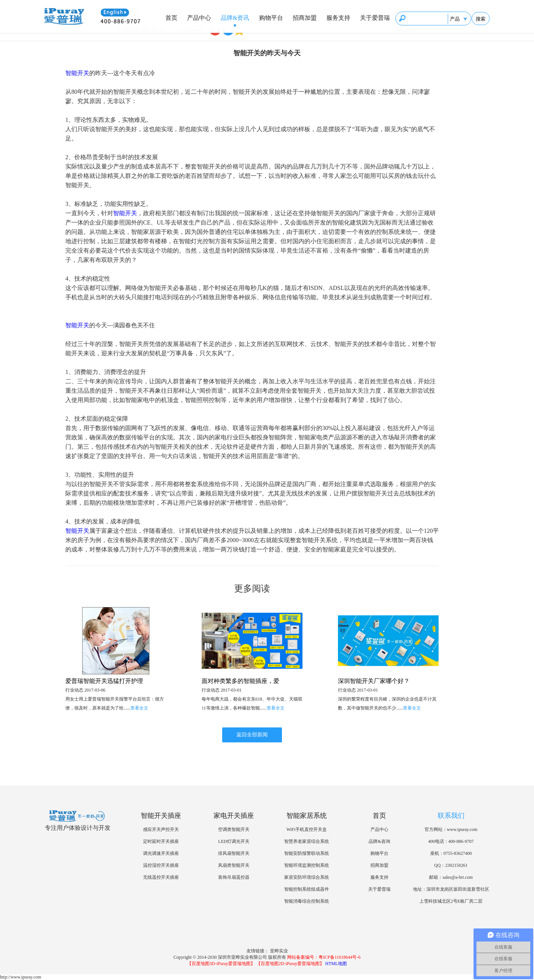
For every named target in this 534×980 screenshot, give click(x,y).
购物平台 (271, 18)
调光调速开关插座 (161, 853)
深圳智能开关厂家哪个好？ (374, 681)
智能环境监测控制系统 (307, 865)
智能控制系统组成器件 (307, 889)
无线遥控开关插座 (161, 877)
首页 (171, 18)
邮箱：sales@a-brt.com (451, 877)
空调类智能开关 (234, 829)
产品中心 (199, 18)
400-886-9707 (461, 841)
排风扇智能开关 (234, 853)
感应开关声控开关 (161, 829)
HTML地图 (336, 964)
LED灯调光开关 (234, 841)
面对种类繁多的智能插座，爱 (240, 681)
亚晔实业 (279, 951)
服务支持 (338, 18)
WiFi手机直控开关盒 (307, 829)
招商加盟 (305, 18)
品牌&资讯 (235, 18)
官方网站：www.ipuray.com (451, 829)
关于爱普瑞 (375, 18)
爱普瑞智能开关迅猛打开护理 (104, 681)
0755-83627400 (458, 853)
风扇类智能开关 (234, 865)
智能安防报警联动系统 (307, 853)
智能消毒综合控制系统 (307, 901)
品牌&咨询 (379, 841)
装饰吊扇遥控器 (234, 877)
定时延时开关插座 (161, 841)
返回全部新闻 (252, 735)
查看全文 (139, 708)
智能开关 (77, 73)
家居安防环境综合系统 (307, 877)
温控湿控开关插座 (161, 865)
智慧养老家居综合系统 (307, 841)
